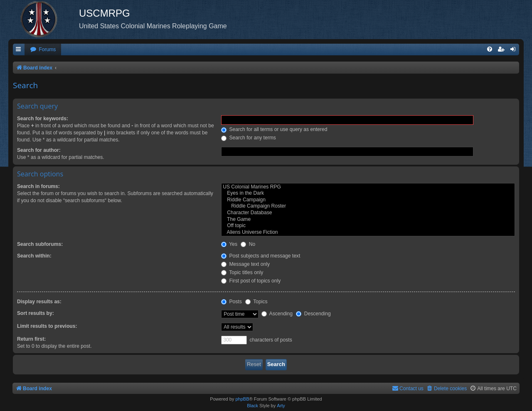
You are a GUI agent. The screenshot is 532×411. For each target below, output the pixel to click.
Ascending (277, 314)
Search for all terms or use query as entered (274, 129)
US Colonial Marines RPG (368, 187)
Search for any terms (249, 138)
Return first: (31, 339)
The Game (368, 220)
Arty (281, 406)
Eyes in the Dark (368, 193)
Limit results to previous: (47, 326)
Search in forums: (38, 186)
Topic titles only (242, 272)
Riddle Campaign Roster (368, 206)
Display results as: (39, 302)
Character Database (368, 213)
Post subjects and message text (261, 256)
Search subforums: (40, 244)
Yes (229, 244)
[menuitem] (43, 50)
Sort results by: (36, 313)
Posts (232, 302)
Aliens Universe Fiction (368, 233)
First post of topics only (251, 281)
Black (252, 406)
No (248, 244)
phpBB (242, 399)
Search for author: (39, 150)
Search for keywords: (43, 119)
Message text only (245, 264)
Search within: (34, 256)
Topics (256, 302)
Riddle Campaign (368, 200)
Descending (313, 314)
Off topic (368, 226)
